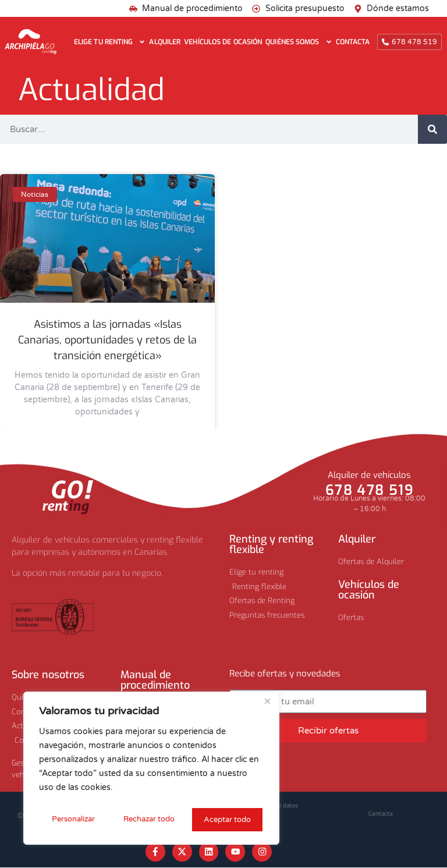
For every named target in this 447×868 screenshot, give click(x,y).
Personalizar (72, 819)
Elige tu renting (110, 42)
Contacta (353, 42)
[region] (151, 770)
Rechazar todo (149, 819)
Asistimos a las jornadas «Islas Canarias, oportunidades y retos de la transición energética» (107, 340)
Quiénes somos (299, 42)
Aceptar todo (228, 819)
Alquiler (165, 42)
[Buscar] (432, 129)
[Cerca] (267, 704)
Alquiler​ (357, 539)
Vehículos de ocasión (223, 42)
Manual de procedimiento (155, 680)
